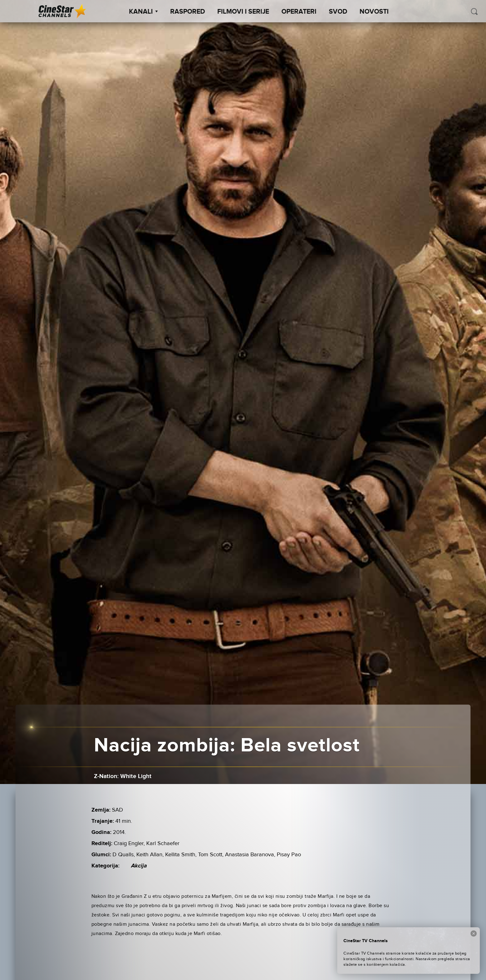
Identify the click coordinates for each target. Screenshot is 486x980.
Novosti (374, 12)
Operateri (299, 12)
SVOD (338, 12)
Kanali (143, 12)
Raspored (188, 12)
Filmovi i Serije (243, 12)
